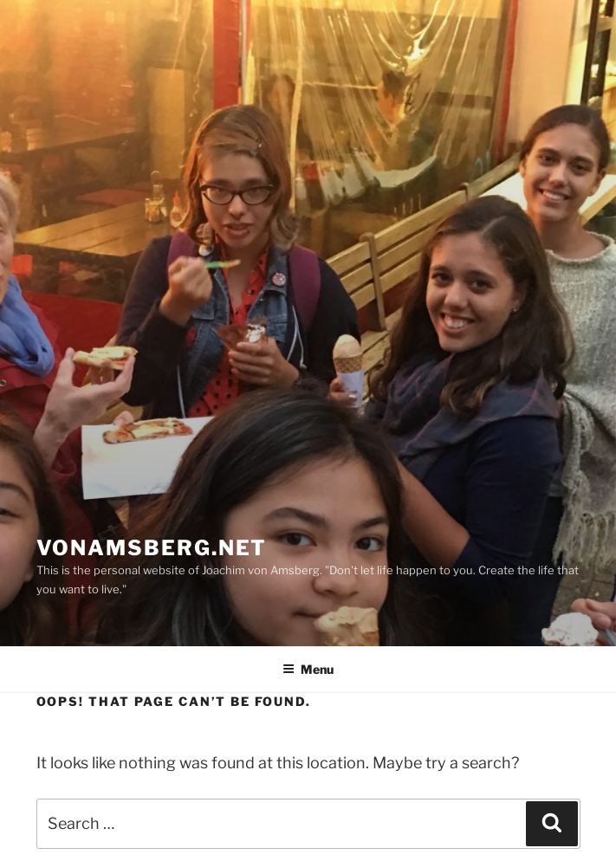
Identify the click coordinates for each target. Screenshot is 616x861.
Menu (308, 669)
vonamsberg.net (152, 548)
